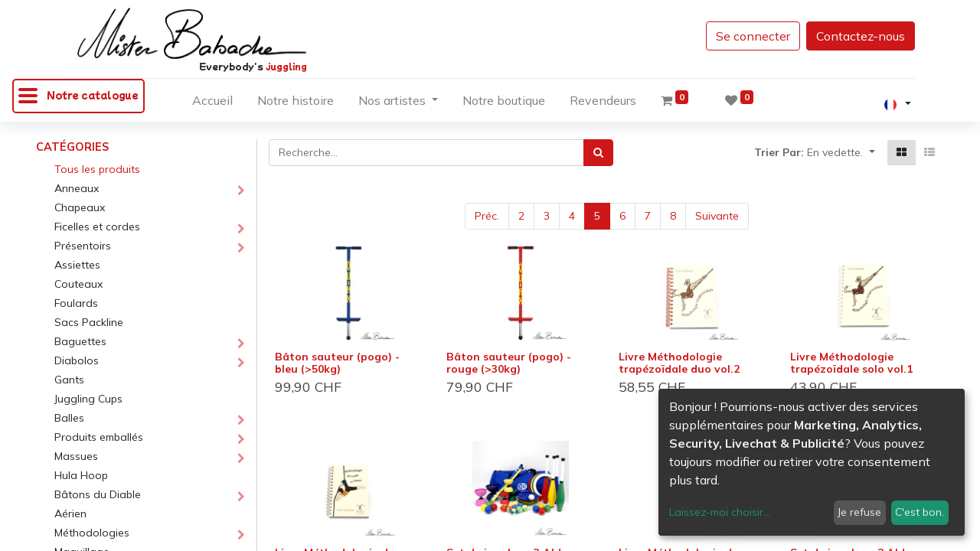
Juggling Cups (88, 399)
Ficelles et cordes (97, 227)
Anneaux (77, 188)
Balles (69, 418)
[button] (841, 153)
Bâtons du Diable (98, 494)
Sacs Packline (89, 322)
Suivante (717, 216)
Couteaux (78, 284)
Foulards (76, 303)
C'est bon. (920, 512)
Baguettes (80, 341)
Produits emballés (99, 437)
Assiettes (77, 265)
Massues (76, 456)
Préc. (487, 216)
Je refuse (859, 512)
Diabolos (77, 360)
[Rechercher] (598, 153)
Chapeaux (80, 207)
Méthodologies (92, 533)
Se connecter (753, 36)
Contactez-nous (861, 36)
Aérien (70, 514)
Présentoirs (83, 246)
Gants (69, 380)
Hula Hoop (81, 475)
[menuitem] (212, 103)
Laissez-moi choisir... (720, 512)
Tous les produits (97, 169)
